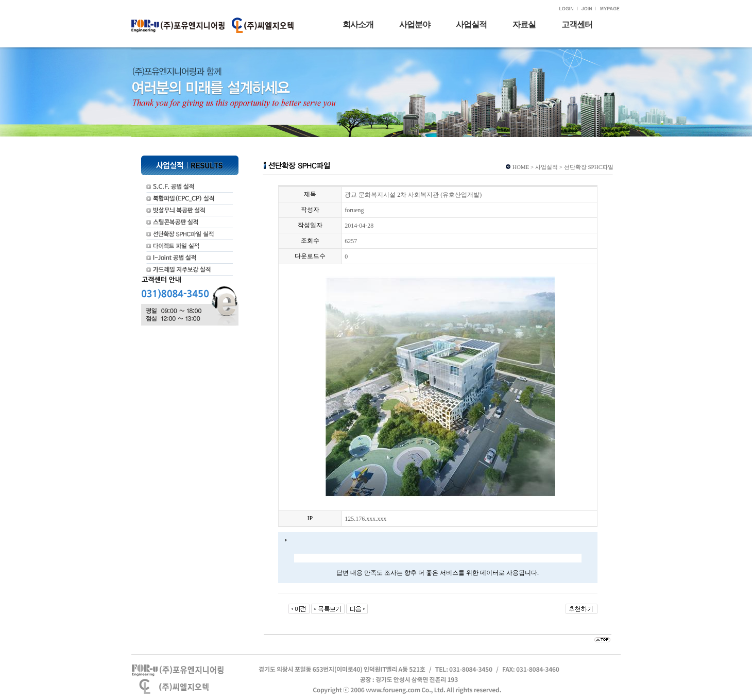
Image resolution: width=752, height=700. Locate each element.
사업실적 (471, 24)
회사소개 (358, 24)
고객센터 (577, 24)
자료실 (524, 24)
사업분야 (415, 24)
